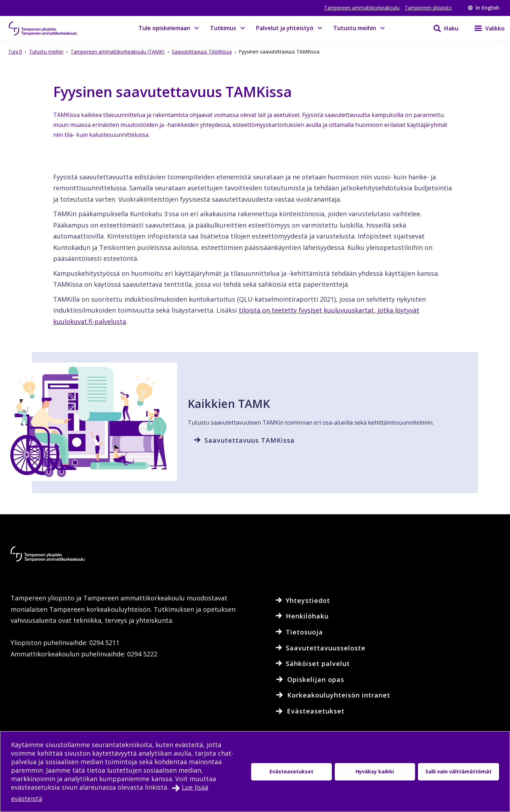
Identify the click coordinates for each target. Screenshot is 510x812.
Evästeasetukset (291, 771)
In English (484, 8)
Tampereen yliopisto (428, 8)
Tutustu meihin (355, 28)
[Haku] (441, 28)
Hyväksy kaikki (375, 771)
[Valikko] (485, 28)
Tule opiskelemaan (164, 28)
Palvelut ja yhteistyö (285, 28)
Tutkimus (223, 28)
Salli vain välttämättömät (458, 771)
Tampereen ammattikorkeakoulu (362, 8)
